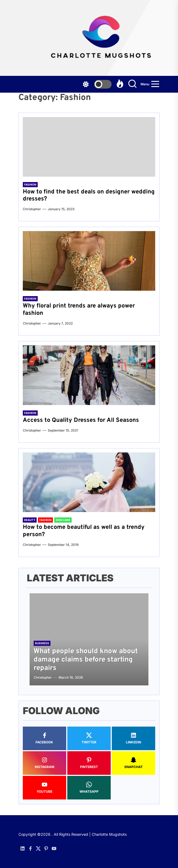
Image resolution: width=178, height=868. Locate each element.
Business (42, 643)
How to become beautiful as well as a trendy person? (84, 531)
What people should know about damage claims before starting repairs (86, 660)
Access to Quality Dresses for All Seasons (81, 420)
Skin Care (63, 520)
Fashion (30, 184)
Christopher (32, 209)
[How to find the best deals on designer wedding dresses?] (89, 147)
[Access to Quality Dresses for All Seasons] (89, 375)
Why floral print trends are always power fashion (79, 310)
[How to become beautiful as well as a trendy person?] (89, 482)
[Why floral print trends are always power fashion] (89, 261)
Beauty (30, 520)
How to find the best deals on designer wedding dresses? (89, 195)
